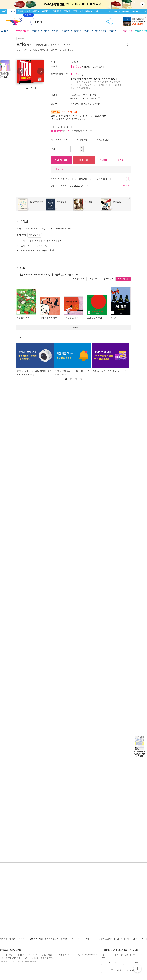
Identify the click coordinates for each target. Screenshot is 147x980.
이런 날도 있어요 (24, 318)
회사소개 (4, 939)
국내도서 (12, 11)
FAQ (136, 962)
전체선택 (94, 279)
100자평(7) (76, 131)
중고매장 (67, 11)
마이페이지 (125, 11)
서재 (130, 31)
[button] (66, 379)
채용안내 (13, 939)
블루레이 (89, 11)
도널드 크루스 (23, 50)
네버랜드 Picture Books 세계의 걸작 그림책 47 (49, 45)
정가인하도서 (76, 31)
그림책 (37, 241)
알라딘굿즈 (46, 11)
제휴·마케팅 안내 (77, 939)
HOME (4, 11)
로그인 (111, 11)
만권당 (28, 11)
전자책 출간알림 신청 (62, 179)
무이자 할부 (84, 140)
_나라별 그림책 (50, 241)
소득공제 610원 (105, 140)
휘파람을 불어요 (71, 318)
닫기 (143, 4)
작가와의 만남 (101, 31)
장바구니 (143, 11)
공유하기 (126, 45)
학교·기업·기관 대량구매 (137, 939)
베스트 (47, 31)
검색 (108, 22)
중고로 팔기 (104, 179)
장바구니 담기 (61, 160)
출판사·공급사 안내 (107, 939)
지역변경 (82, 119)
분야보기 (8, 31)
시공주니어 (43, 50)
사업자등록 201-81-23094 (26, 955)
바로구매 (84, 160)
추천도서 (88, 31)
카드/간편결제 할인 (61, 140)
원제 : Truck (67, 50)
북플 (125, 31)
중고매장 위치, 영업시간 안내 (126, 970)
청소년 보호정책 (51, 939)
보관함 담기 (108, 279)
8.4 (68, 131)
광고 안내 (121, 939)
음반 (81, 11)
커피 (96, 11)
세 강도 (114, 318)
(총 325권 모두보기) (71, 274)
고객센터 (135, 11)
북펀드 (112, 31)
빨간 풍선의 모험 (95, 318)
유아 (29, 241)
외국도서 (36, 11)
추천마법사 (37, 31)
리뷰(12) (88, 131)
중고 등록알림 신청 (85, 179)
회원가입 (117, 11)
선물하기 (104, 160)
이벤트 (65, 31)
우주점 (75, 11)
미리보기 (32, 88)
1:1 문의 (113, 962)
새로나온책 (56, 31)
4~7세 (37, 246)
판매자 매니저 (91, 939)
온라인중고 (57, 11)
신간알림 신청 (35, 235)
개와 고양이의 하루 (48, 318)
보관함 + (122, 160)
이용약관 (22, 939)
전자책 (20, 11)
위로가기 (137, 969)
